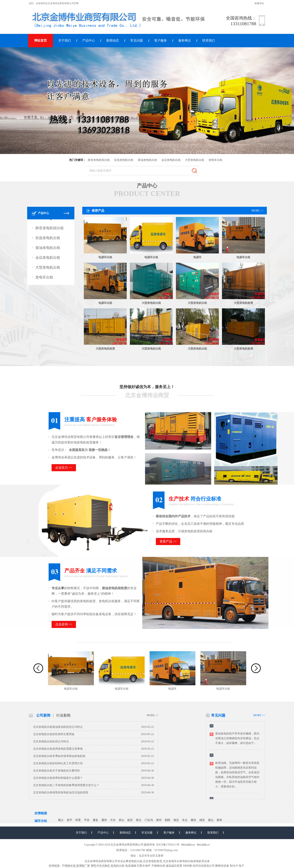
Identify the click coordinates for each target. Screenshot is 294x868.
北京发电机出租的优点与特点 (51, 741)
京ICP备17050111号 (168, 845)
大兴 (113, 820)
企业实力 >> (64, 468)
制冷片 (234, 866)
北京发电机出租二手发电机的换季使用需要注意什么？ (66, 785)
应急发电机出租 (124, 160)
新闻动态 (113, 40)
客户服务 (161, 40)
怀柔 (78, 820)
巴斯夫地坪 (144, 866)
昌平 (69, 820)
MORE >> (257, 211)
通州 (104, 820)
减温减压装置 (174, 866)
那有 (219, 820)
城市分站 (41, 821)
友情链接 (41, 813)
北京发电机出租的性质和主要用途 (54, 734)
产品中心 (89, 40)
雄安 (202, 820)
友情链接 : (55, 866)
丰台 (185, 820)
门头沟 (149, 820)
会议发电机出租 (171, 160)
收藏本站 (259, 3)
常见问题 (137, 40)
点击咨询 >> (64, 624)
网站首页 (41, 40)
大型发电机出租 (195, 160)
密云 (139, 820)
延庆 (130, 820)
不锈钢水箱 (69, 866)
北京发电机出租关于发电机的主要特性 (56, 771)
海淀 (176, 820)
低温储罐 (131, 866)
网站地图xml (203, 845)
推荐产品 (98, 211)
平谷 (87, 820)
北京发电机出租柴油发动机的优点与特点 (58, 727)
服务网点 (185, 40)
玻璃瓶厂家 (83, 866)
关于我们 (65, 40)
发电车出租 (215, 160)
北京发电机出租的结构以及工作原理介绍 (58, 763)
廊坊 (193, 820)
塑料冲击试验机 (100, 866)
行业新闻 (63, 715)
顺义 (61, 820)
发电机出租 (135, 861)
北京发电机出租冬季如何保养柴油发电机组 (59, 756)
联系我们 (209, 40)
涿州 (159, 820)
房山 (121, 820)
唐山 (211, 820)
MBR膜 (187, 866)
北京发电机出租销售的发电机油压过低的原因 (61, 792)
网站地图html (188, 845)
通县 (95, 820)
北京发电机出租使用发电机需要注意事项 (58, 749)
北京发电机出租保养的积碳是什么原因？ (58, 778)
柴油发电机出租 (147, 160)
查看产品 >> (168, 541)
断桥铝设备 (222, 866)
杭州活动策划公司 (204, 866)
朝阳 (167, 820)
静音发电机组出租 (99, 160)
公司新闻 (43, 715)
